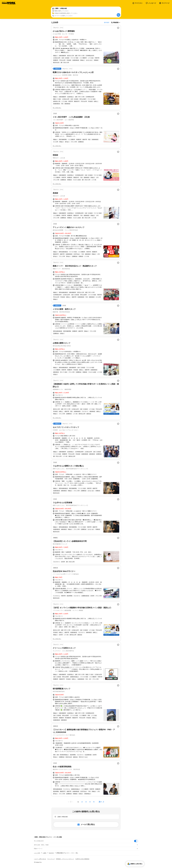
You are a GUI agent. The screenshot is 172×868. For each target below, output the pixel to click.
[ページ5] (94, 802)
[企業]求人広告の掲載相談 (82, 859)
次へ (100, 802)
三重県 (44, 853)
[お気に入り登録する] (118, 28)
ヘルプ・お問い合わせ (40, 859)
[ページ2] (82, 802)
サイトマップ (51, 859)
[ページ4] (90, 802)
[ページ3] (86, 802)
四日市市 (51, 853)
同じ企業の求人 (57, 108)
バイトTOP (37, 853)
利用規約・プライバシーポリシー (65, 859)
